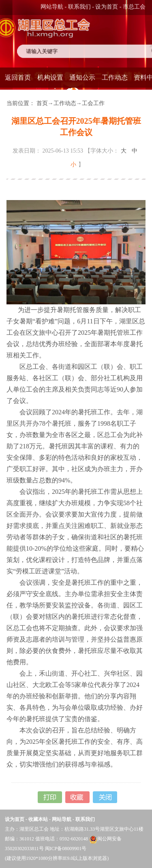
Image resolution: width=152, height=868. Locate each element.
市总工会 (134, 6)
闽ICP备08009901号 (66, 849)
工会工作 (93, 103)
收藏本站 (38, 819)
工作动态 (115, 76)
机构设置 (50, 76)
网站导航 (52, 6)
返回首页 (18, 76)
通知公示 (82, 76)
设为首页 (107, 6)
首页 (42, 103)
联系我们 (79, 6)
